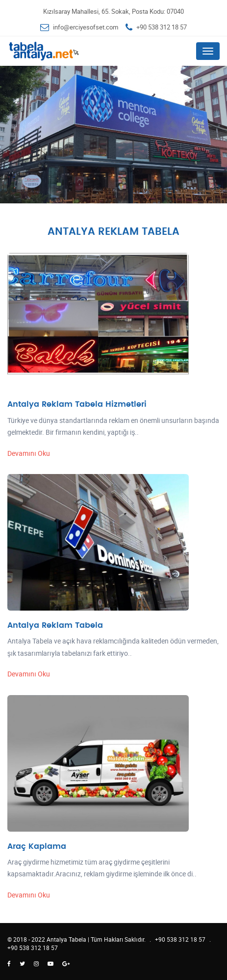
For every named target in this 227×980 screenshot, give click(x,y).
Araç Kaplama (37, 846)
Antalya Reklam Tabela (55, 625)
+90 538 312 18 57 (162, 27)
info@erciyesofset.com (86, 27)
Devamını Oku (29, 453)
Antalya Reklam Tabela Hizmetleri (77, 404)
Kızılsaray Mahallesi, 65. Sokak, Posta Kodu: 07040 (113, 11)
